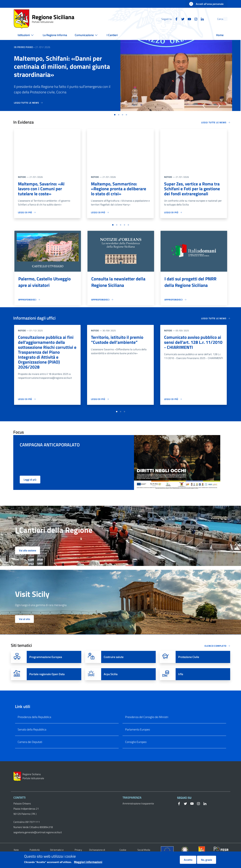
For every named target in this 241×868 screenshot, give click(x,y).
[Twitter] (175, 19)
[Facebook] (169, 19)
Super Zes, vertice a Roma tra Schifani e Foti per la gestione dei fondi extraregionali (192, 189)
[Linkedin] (195, 19)
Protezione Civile (189, 664)
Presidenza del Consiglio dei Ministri (147, 724)
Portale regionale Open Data (47, 681)
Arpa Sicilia (111, 681)
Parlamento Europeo (137, 736)
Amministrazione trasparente (138, 811)
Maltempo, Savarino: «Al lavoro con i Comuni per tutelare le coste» (42, 189)
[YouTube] (182, 19)
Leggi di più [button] (30, 487)
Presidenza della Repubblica (34, 724)
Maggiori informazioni (88, 862)
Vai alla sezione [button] (28, 558)
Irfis (181, 681)
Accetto (188, 860)
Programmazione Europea (46, 664)
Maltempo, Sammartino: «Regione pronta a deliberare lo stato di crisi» (119, 189)
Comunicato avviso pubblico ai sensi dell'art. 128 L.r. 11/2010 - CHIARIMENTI (193, 343)
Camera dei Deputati (30, 749)
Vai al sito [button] (24, 626)
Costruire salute (114, 664)
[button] (224, 19)
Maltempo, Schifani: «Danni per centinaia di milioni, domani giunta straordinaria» (62, 66)
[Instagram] (188, 19)
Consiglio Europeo (136, 749)
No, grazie (207, 860)
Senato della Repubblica (32, 736)
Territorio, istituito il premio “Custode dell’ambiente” (118, 341)
